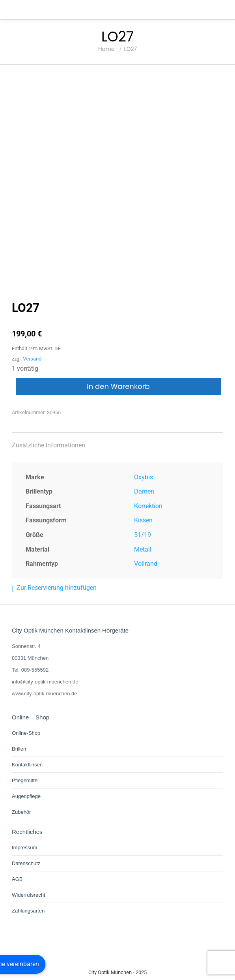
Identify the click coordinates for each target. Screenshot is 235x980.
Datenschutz (26, 863)
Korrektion (148, 506)
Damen (144, 491)
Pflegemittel (25, 780)
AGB (17, 879)
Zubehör (21, 812)
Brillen (19, 749)
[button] (54, 588)
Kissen (143, 520)
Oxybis (144, 477)
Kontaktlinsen (27, 765)
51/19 (143, 535)
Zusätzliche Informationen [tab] (48, 445)
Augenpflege (26, 796)
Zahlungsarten (28, 911)
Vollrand (146, 564)
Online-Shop (26, 733)
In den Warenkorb (118, 386)
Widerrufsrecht (29, 895)
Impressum (24, 848)
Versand (32, 359)
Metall (143, 549)
